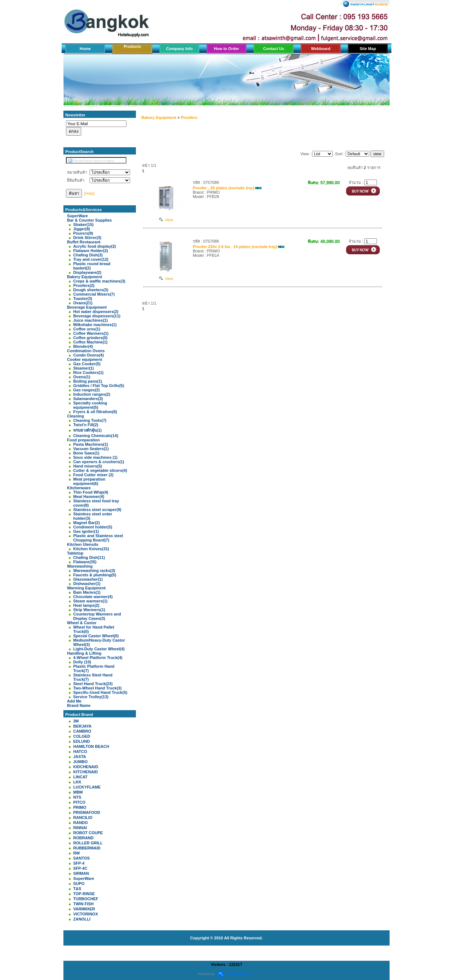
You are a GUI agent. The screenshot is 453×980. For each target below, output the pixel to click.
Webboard (321, 49)
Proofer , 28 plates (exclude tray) (224, 188)
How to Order (226, 49)
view (166, 220)
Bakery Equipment (159, 118)
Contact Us (274, 49)
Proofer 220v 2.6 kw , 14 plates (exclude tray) (235, 247)
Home (85, 49)
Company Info (179, 49)
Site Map (368, 49)
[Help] (89, 193)
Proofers (189, 118)
